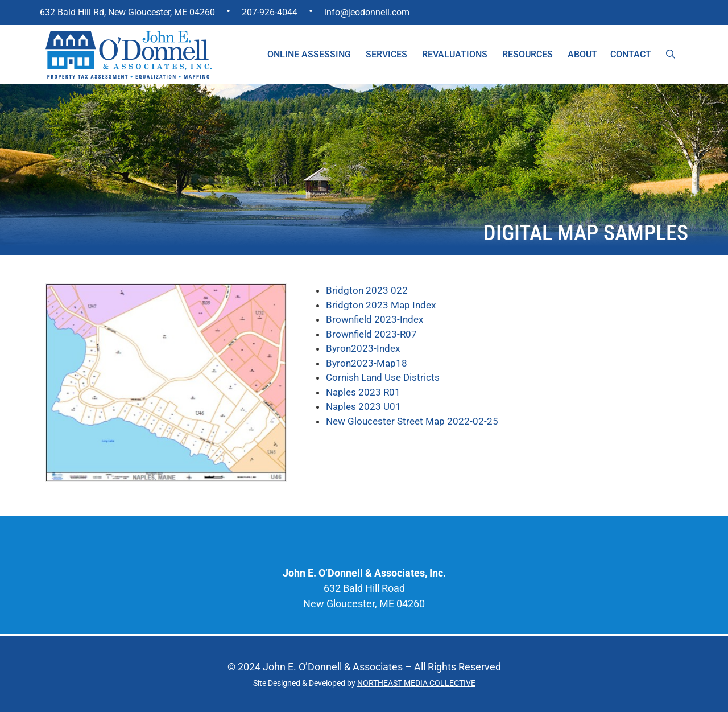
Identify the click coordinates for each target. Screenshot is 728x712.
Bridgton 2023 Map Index (381, 305)
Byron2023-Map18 (367, 363)
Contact (631, 54)
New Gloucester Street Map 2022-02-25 (412, 421)
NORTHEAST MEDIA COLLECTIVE (416, 683)
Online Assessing (309, 54)
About (582, 54)
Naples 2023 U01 (363, 406)
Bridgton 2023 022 (367, 290)
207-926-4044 (270, 12)
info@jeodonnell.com (367, 12)
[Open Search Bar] (671, 55)
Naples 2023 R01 (363, 392)
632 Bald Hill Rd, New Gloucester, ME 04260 (127, 12)
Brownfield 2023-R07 (371, 334)
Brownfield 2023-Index (375, 319)
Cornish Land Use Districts (383, 377)
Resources (528, 54)
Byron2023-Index (363, 348)
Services (386, 54)
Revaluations (455, 54)
